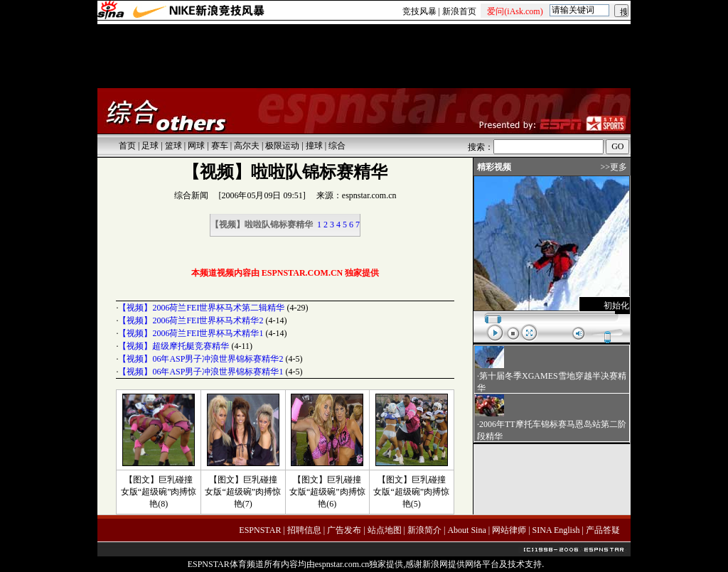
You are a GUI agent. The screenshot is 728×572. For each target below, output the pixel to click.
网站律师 (509, 530)
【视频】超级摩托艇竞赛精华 (173, 346)
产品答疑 (603, 530)
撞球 (314, 146)
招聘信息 (304, 530)
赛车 (220, 146)
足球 (150, 146)
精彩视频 (494, 167)
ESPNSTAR (260, 530)
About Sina (466, 530)
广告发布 (344, 530)
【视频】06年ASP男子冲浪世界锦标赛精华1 (200, 372)
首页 (127, 146)
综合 (337, 146)
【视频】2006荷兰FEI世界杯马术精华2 (191, 320)
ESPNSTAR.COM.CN (302, 273)
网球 (196, 146)
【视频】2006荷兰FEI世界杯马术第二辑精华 (201, 308)
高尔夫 (247, 146)
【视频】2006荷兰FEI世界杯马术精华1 (191, 333)
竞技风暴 (419, 11)
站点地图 (385, 530)
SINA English (556, 530)
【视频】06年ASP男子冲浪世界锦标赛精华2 (200, 359)
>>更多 (614, 167)
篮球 (173, 146)
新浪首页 (459, 11)
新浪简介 (424, 530)
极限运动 (282, 146)
